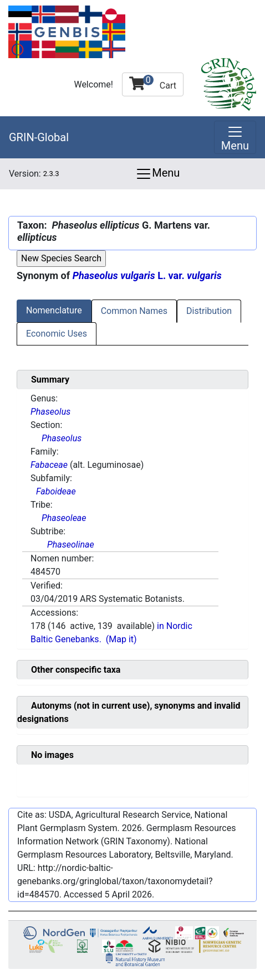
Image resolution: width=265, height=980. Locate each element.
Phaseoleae (64, 518)
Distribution (209, 311)
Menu (157, 174)
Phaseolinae (71, 545)
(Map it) (121, 639)
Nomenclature (54, 310)
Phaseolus (50, 412)
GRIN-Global (39, 137)
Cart (153, 83)
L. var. (147, 275)
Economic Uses (57, 334)
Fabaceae (49, 465)
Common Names (134, 311)
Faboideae (56, 491)
